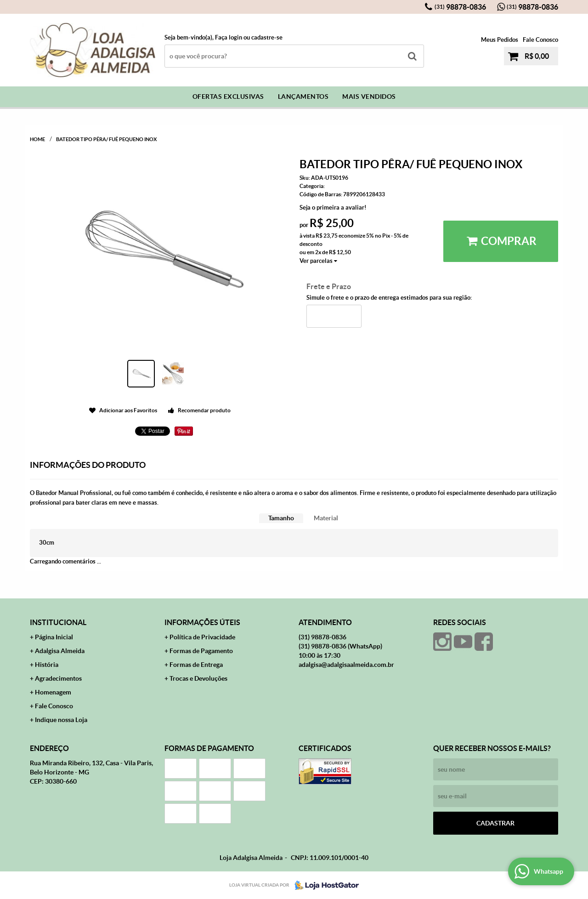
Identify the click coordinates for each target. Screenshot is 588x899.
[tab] (281, 518)
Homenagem (53, 692)
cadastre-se (267, 37)
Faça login (229, 37)
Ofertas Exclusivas (228, 97)
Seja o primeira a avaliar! (333, 208)
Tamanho (281, 518)
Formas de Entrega (196, 665)
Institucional (58, 622)
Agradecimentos (58, 678)
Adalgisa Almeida (60, 651)
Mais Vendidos (369, 97)
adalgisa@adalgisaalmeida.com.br (346, 665)
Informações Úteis (202, 622)
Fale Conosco (540, 40)
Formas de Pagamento (201, 651)
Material (326, 518)
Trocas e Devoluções (198, 678)
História (47, 665)
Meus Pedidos (500, 40)
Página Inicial (54, 637)
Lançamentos (303, 97)
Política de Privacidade (202, 637)
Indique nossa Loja (61, 720)
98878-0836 (460, 7)
